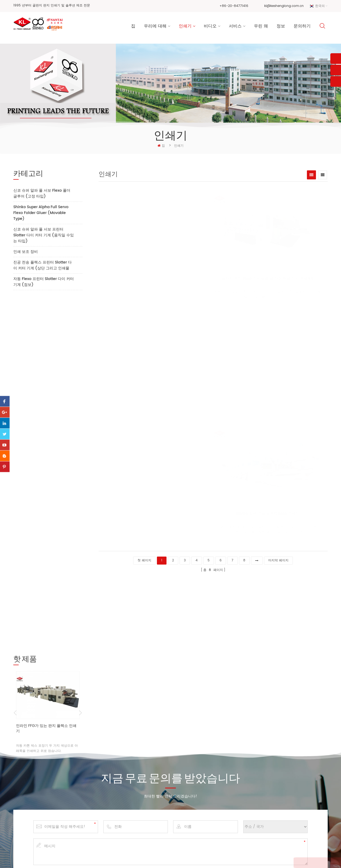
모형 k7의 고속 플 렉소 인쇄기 (278, 280)
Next (81, 361)
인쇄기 (185, 27)
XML (262, 858)
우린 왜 (261, 27)
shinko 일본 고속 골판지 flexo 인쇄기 (228, 514)
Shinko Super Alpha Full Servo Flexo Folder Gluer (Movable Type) (41, 213)
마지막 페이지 (278, 559)
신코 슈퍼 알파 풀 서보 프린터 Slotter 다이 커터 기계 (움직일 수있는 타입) (44, 235)
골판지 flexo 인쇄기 (185, 766)
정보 (281, 27)
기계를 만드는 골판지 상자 (190, 789)
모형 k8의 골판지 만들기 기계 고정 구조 (268, 397)
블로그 (119, 836)
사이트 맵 (248, 858)
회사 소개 (121, 786)
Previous (15, 361)
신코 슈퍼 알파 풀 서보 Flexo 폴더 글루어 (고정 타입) (42, 193)
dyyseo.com (227, 858)
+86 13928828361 (56, 809)
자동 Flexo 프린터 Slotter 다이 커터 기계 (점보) (44, 282)
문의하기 (302, 27)
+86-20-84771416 (234, 6)
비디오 (210, 27)
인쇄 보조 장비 (26, 252)
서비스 (235, 27)
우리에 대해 (155, 27)
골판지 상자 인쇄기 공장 (188, 797)
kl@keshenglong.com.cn (284, 6)
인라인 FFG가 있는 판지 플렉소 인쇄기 (46, 377)
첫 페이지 (144, 559)
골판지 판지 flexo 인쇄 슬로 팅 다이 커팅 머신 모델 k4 (159, 280)
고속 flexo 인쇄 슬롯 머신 (189, 805)
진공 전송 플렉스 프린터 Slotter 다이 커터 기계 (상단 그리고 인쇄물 (42, 265)
